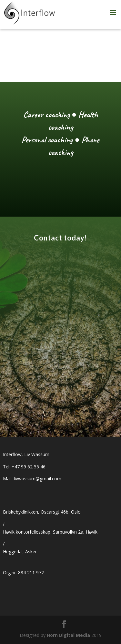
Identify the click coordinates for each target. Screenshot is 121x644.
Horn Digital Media (68, 635)
